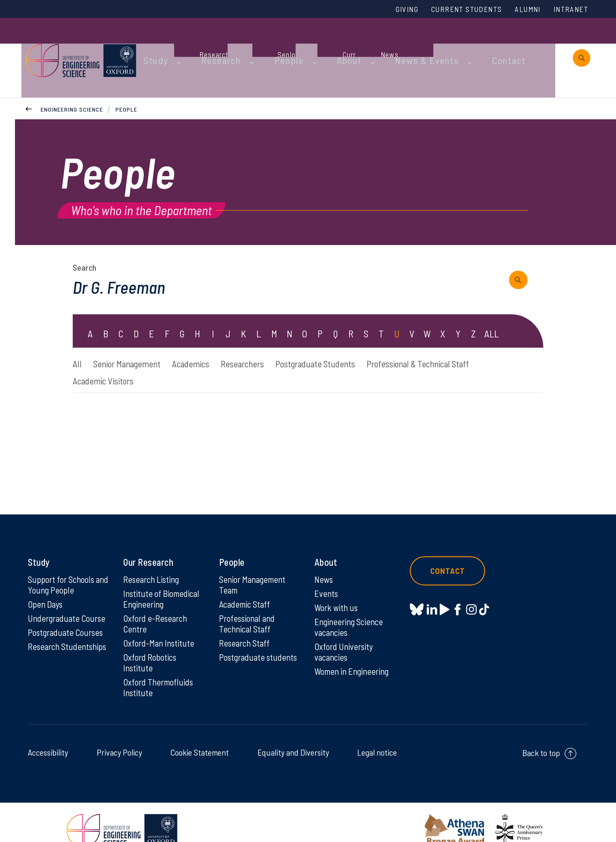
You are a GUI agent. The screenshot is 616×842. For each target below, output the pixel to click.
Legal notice (377, 736)
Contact (494, 44)
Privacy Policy (119, 736)
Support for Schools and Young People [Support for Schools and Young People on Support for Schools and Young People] (63, 564)
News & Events (421, 44)
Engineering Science (72, 81)
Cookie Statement (200, 736)
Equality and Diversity (293, 736)
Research (240, 44)
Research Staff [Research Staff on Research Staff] (246, 625)
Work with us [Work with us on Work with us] (338, 588)
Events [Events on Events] (327, 573)
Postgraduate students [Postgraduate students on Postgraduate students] (244, 645)
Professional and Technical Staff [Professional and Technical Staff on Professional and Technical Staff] (249, 605)
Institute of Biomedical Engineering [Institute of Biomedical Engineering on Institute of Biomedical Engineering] (163, 579)
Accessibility (48, 736)
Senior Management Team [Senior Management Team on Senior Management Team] (255, 564)
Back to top (541, 736)
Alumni (521, 10)
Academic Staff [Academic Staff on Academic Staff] (247, 585)
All (78, 340)
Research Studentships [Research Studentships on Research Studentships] (52, 634)
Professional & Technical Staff (133, 359)
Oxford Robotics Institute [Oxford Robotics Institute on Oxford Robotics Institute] (152, 645)
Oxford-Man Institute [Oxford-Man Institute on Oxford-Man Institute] (160, 625)
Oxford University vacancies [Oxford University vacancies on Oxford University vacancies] (345, 634)
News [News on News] (324, 559)
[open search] (582, 44)
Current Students (453, 10)
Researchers (278, 340)
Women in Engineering (355, 654)
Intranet (569, 10)
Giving (386, 10)
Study (183, 44)
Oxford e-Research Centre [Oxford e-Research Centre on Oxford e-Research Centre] (157, 605)
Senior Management (138, 340)
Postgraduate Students (366, 340)
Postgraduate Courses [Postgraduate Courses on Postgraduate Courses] (68, 614)
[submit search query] (522, 254)
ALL (492, 309)
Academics (215, 340)
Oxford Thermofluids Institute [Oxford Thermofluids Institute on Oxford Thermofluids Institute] (160, 671)
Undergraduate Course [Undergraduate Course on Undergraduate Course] (69, 599)
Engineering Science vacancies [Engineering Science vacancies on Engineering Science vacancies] (351, 608)
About (353, 44)
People (300, 44)
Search (84, 242)
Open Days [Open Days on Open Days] (47, 585)
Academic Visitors (245, 359)
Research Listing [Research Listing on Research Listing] (154, 559)
